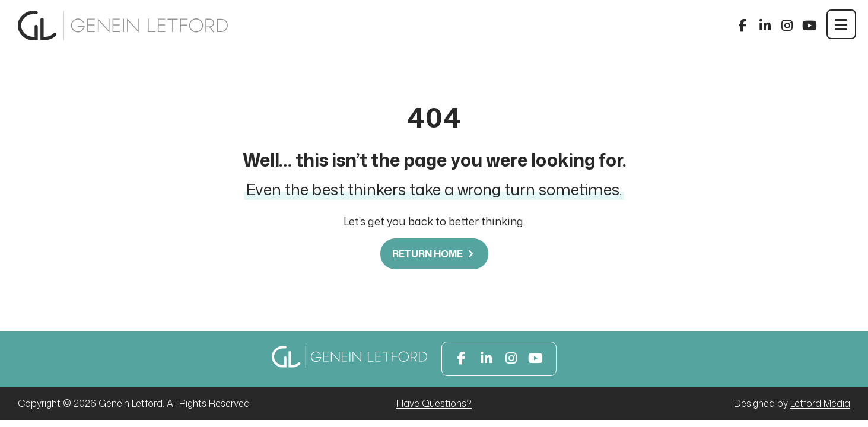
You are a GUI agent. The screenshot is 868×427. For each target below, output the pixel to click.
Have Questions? (434, 403)
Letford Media (820, 403)
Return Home (434, 254)
